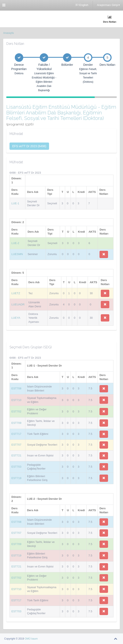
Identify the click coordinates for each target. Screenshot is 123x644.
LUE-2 (15, 243)
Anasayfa (8, 33)
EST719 (16, 478)
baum (34, 639)
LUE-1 (15, 203)
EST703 (16, 467)
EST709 (16, 423)
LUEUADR (18, 304)
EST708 (16, 388)
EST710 (16, 400)
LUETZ (16, 293)
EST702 (16, 411)
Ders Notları (110, 19)
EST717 (16, 434)
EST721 (16, 455)
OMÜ (28, 639)
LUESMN (17, 254)
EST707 (16, 445)
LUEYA (16, 318)
